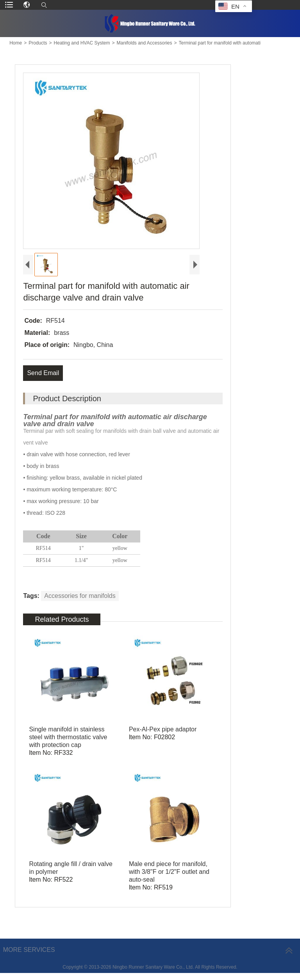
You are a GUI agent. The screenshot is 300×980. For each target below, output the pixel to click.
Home (16, 43)
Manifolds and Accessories (144, 43)
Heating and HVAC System (82, 43)
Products (38, 43)
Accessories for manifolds (80, 596)
